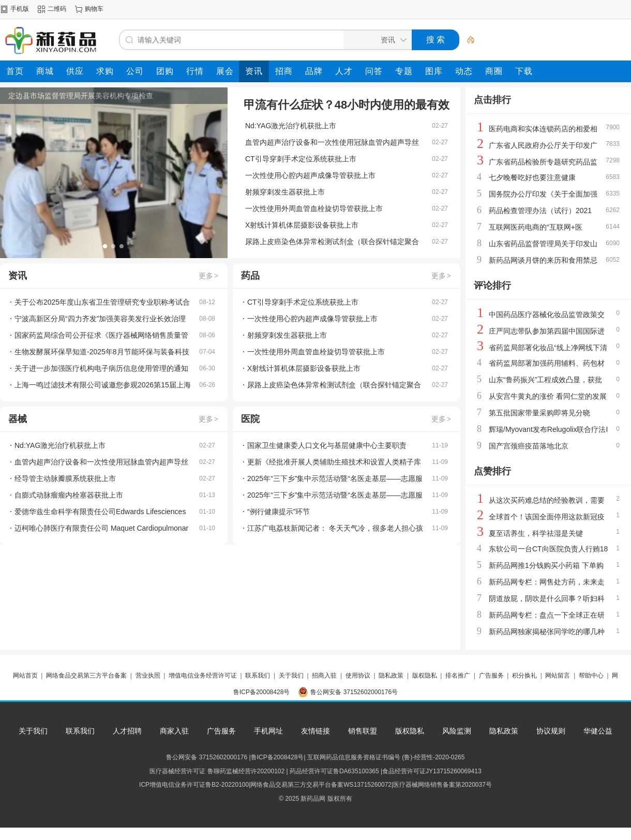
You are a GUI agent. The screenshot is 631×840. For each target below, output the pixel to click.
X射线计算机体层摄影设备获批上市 (302, 225)
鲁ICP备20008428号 (261, 692)
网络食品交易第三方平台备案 (86, 676)
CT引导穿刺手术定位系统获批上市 (301, 159)
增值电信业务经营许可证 (203, 676)
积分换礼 (524, 676)
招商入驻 (324, 676)
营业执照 (148, 676)
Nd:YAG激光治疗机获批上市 (291, 126)
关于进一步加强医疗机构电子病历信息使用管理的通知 (101, 368)
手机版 (20, 9)
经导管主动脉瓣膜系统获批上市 (65, 478)
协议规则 (551, 731)
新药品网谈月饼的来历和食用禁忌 (543, 260)
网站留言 (558, 676)
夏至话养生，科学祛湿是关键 (536, 533)
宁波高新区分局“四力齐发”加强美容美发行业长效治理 (100, 319)
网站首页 (25, 676)
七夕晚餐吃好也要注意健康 (532, 177)
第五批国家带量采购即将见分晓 (539, 413)
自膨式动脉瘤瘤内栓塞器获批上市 (69, 495)
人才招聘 (127, 731)
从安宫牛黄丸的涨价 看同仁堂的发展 (548, 396)
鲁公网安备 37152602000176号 (354, 692)
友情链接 (315, 731)
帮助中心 (591, 676)
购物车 (94, 9)
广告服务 (491, 676)
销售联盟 (363, 731)
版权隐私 (425, 676)
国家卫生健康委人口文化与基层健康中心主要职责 (327, 445)
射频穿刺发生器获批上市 (285, 192)
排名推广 (458, 676)
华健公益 (598, 731)
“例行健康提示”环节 (279, 512)
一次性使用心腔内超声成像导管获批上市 (310, 175)
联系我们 (258, 676)
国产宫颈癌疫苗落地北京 (529, 446)
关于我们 (291, 676)
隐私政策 (391, 676)
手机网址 (268, 731)
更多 (209, 276)
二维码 (57, 9)
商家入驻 (174, 731)
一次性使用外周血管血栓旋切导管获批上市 (314, 208)
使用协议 (358, 676)
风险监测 (457, 731)
